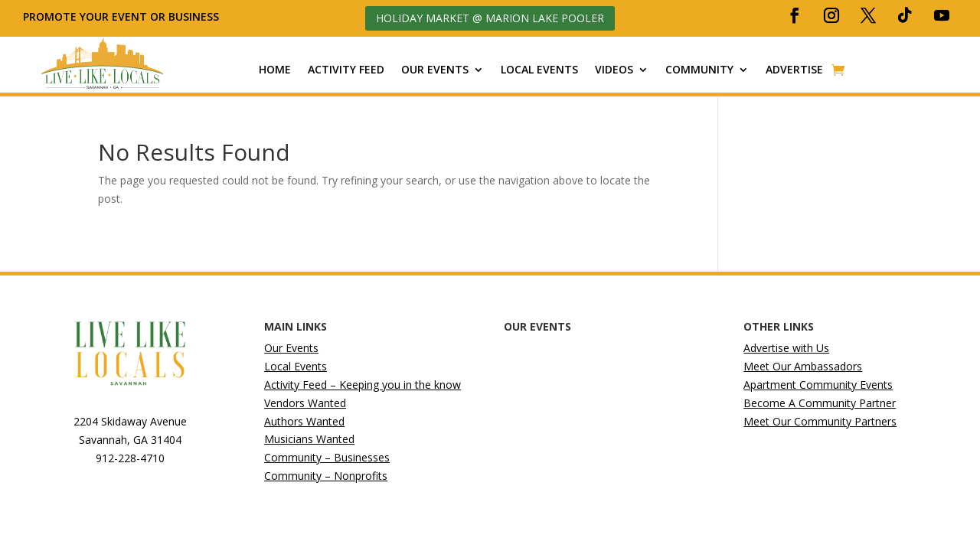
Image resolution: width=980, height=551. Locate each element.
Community (699, 70)
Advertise (794, 70)
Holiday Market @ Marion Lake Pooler (490, 18)
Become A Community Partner (820, 403)
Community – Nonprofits (326, 476)
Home (275, 70)
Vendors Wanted (305, 403)
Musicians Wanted (309, 439)
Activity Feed (346, 70)
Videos (614, 70)
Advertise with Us (786, 348)
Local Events (539, 70)
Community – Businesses (327, 457)
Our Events (435, 70)
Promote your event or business (122, 16)
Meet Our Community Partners (820, 421)
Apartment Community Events (818, 385)
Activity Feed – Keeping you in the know (363, 385)
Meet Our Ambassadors (803, 366)
